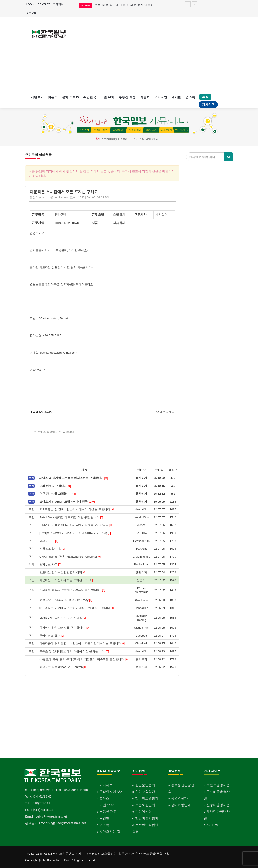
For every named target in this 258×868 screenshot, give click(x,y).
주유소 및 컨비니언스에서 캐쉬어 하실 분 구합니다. (74, 651)
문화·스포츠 (71, 97)
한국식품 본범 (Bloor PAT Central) (63, 667)
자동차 (145, 97)
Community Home (113, 139)
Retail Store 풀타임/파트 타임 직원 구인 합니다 (71, 517)
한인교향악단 (145, 792)
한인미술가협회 (147, 818)
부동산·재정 (127, 97)
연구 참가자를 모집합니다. (58, 494)
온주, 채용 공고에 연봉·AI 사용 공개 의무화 (124, 5)
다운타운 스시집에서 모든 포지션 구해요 (67, 580)
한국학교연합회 (147, 798)
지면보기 (37, 97)
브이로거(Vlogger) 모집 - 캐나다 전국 (67, 502)
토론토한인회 (145, 805)
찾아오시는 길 (110, 831)
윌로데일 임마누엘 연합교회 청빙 (63, 572)
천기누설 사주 (50, 564)
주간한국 (90, 97)
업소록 (190, 97)
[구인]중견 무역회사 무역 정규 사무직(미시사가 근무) (75, 533)
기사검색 (208, 104)
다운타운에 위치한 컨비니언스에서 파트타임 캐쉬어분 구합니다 (82, 643)
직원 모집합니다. (52, 549)
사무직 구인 (49, 541)
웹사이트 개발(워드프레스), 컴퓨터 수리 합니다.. (72, 590)
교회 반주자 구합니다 (55, 486)
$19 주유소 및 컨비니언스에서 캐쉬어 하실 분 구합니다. (77, 509)
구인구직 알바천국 (145, 139)
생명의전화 (179, 798)
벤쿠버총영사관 (218, 805)
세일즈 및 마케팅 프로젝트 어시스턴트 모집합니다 (73, 478)
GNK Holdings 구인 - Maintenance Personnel (70, 557)
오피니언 (161, 97)
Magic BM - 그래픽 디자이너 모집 (63, 618)
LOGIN (30, 4)
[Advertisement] (156, 55)
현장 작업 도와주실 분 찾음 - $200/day (66, 600)
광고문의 (31, 13)
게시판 (176, 97)
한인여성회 (143, 811)
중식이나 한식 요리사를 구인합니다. (64, 628)
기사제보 (58, 4)
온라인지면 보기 (111, 792)
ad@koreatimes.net (72, 823)
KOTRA (212, 825)
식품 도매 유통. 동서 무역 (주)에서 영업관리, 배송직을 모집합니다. (84, 659)
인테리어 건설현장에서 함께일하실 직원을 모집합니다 (76, 525)
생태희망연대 (181, 805)
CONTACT (44, 4)
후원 (205, 97)
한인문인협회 (145, 785)
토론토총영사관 (218, 785)
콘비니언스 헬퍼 (52, 636)
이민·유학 (107, 97)
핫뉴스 (53, 97)
